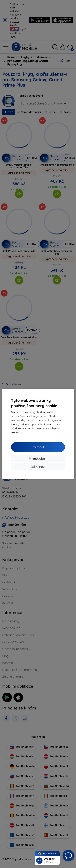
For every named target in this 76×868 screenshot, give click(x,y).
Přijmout (38, 447)
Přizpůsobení (38, 459)
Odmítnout (38, 467)
